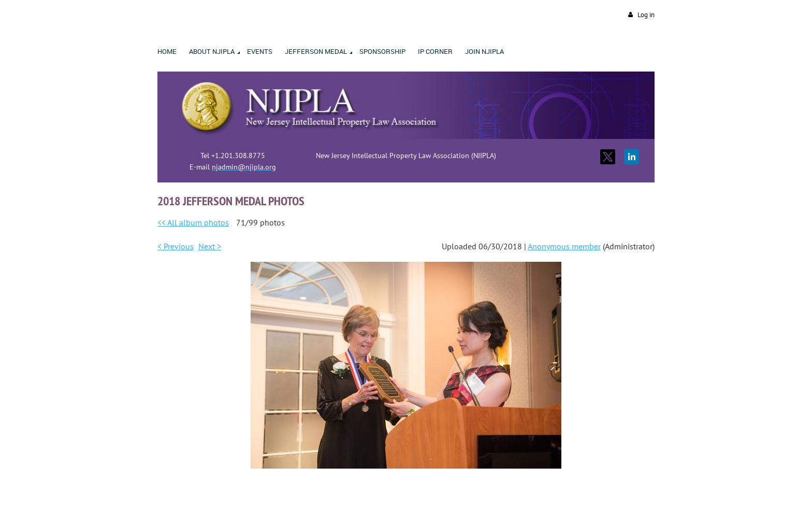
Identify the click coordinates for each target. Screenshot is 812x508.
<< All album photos (193, 222)
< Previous (176, 246)
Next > (210, 246)
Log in (646, 15)
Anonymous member (564, 246)
